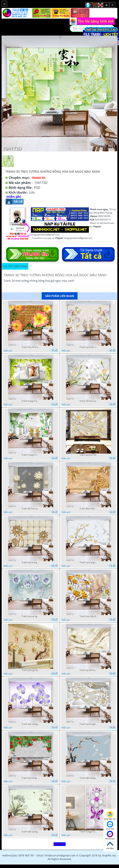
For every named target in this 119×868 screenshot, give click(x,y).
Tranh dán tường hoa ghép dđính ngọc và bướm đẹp (89, 778)
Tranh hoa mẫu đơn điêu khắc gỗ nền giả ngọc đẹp (89, 616)
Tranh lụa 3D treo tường (89, 670)
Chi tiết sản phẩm (15, 266)
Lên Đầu (110, 845)
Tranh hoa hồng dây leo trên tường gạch (31, 778)
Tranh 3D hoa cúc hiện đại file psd (31, 509)
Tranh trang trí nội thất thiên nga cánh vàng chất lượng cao (31, 455)
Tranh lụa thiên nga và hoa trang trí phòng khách (89, 347)
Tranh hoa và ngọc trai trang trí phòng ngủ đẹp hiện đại (31, 616)
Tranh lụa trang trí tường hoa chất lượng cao (89, 562)
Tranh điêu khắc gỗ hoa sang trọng (89, 509)
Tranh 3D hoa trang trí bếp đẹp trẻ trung (89, 401)
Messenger (110, 835)
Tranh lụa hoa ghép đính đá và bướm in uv (89, 724)
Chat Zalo (110, 826)
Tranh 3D (38, 178)
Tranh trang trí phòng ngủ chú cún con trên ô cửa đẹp (31, 401)
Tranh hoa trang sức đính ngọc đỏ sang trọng (31, 562)
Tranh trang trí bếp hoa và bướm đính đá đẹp (89, 832)
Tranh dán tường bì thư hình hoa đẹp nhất (31, 832)
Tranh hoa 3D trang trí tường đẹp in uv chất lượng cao (31, 347)
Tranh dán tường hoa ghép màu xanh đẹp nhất (31, 724)
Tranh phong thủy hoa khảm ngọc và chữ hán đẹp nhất (31, 670)
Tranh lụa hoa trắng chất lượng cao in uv (89, 455)
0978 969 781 (110, 816)
